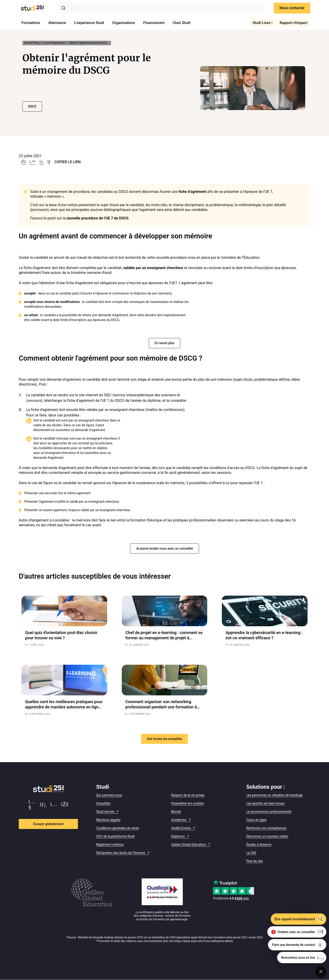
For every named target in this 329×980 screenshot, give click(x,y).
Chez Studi (182, 23)
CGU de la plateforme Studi (115, 836)
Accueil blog (32, 43)
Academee (179, 820)
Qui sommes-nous (109, 795)
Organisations (124, 23)
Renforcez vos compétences (266, 828)
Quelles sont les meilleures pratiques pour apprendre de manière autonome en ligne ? (64, 707)
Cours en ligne (256, 820)
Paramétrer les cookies (187, 803)
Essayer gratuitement (48, 824)
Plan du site (255, 861)
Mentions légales (108, 820)
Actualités (103, 803)
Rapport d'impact (294, 23)
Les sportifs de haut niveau (265, 803)
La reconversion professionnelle (269, 812)
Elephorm (178, 836)
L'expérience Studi (89, 23)
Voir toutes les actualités (165, 739)
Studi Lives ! (262, 23)
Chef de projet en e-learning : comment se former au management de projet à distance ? (164, 638)
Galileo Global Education (188, 845)
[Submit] (64, 8)
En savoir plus (164, 343)
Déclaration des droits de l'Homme (121, 853)
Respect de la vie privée (188, 795)
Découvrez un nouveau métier (267, 836)
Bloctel (176, 812)
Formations (31, 23)
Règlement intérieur (110, 845)
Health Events (181, 828)
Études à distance (259, 845)
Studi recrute (105, 812)
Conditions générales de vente (118, 828)
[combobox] (161, 8)
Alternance (57, 23)
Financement (154, 23)
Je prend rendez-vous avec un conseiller (164, 548)
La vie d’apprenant (54, 43)
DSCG (32, 106)
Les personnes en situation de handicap (275, 795)
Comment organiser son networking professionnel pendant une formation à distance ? (161, 707)
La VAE (251, 853)
